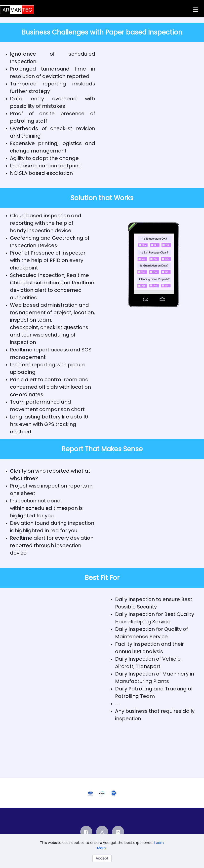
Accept (102, 858)
